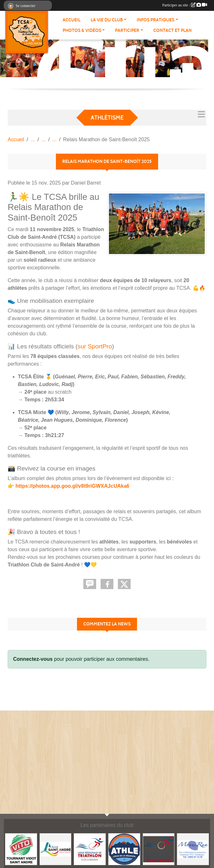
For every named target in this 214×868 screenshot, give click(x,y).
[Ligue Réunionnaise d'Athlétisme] (124, 849)
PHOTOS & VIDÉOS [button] (82, 30)
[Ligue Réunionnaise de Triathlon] (90, 849)
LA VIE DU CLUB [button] (107, 20)
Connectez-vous (33, 659)
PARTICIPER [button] (127, 30)
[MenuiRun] (193, 849)
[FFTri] (159, 849)
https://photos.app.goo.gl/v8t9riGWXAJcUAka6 (72, 486)
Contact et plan (172, 30)
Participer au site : (185, 5)
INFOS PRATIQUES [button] (156, 20)
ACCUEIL (72, 20)
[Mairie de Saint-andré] (56, 849)
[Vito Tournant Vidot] (21, 849)
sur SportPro (95, 346)
